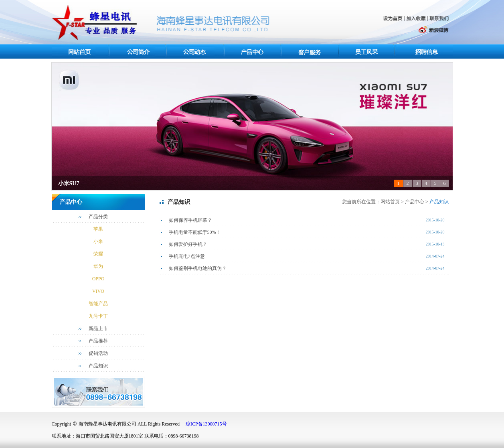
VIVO (98, 291)
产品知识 (98, 366)
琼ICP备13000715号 (206, 424)
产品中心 (253, 52)
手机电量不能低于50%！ (195, 232)
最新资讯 (195, 52)
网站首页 (81, 52)
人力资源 (425, 52)
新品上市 (98, 328)
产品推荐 (98, 341)
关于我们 (138, 52)
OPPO (98, 279)
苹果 (98, 229)
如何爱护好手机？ (188, 244)
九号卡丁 (98, 316)
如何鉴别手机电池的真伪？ (198, 268)
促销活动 (98, 353)
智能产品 (98, 304)
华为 (98, 266)
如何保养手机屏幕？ (190, 220)
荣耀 (98, 254)
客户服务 (311, 52)
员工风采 (368, 52)
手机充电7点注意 (187, 256)
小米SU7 (69, 183)
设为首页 (393, 19)
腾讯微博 (399, 30)
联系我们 (439, 18)
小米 (98, 241)
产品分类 (98, 217)
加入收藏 (417, 19)
